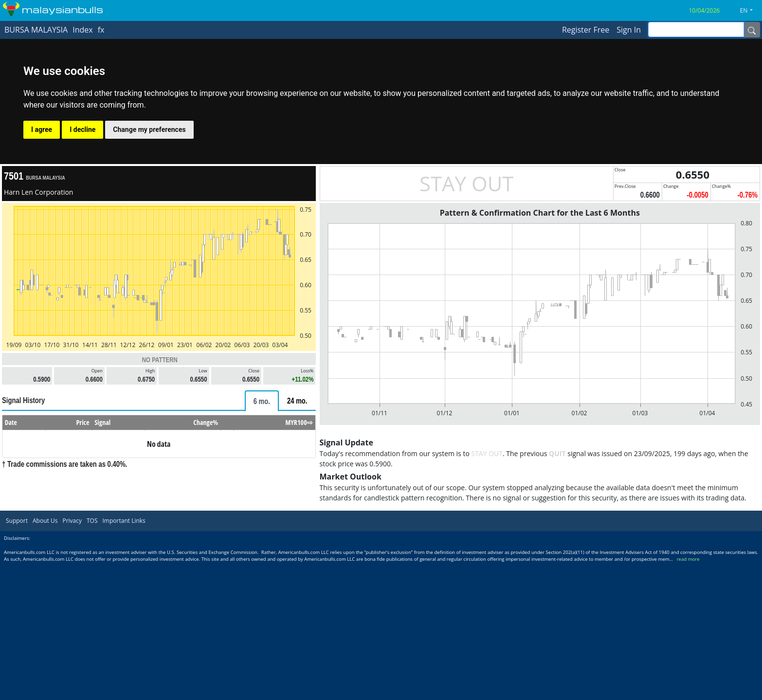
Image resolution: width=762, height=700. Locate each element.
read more (688, 559)
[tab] (262, 401)
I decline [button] (82, 129)
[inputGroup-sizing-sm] (696, 29)
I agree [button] (42, 129)
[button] (750, 11)
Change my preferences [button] (149, 129)
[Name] (752, 30)
